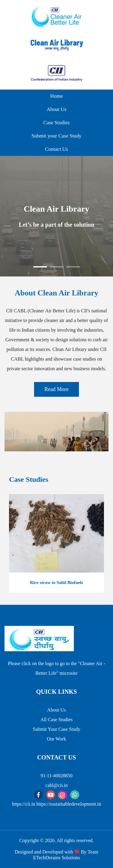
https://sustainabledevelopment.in (69, 804)
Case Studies (56, 123)
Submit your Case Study (57, 136)
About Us (57, 109)
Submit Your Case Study (56, 729)
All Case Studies (56, 720)
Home (57, 96)
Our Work (57, 739)
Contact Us (56, 149)
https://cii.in (24, 804)
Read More (56, 389)
